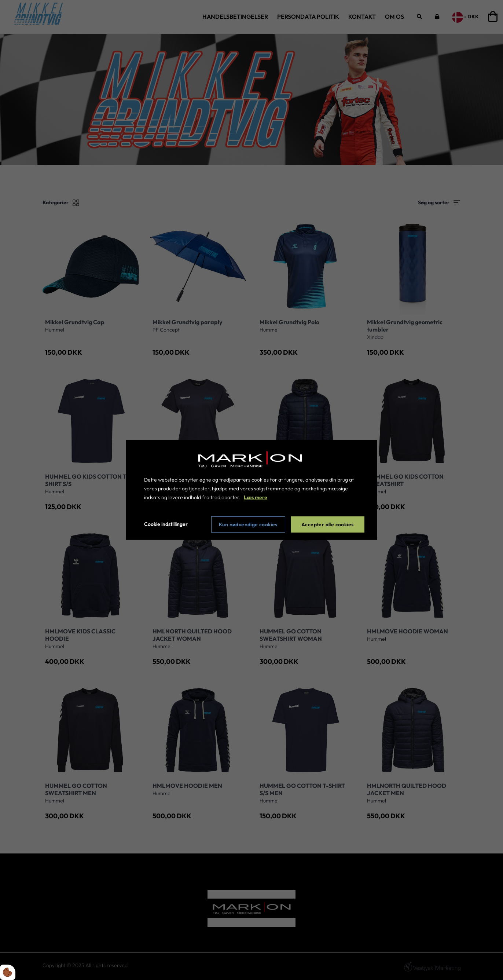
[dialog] (251, 490)
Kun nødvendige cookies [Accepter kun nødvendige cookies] (248, 524)
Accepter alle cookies (327, 524)
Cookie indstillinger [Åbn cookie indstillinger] (166, 524)
